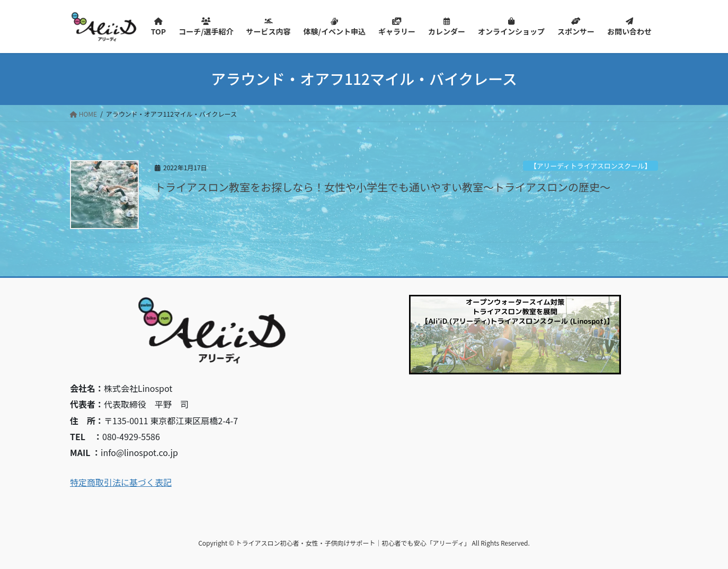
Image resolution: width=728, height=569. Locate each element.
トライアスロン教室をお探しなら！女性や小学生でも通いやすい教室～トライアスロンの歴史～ (383, 187)
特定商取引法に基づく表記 (121, 482)
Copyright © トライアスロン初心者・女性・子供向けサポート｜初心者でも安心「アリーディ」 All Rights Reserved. (364, 543)
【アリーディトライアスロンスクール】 (591, 166)
